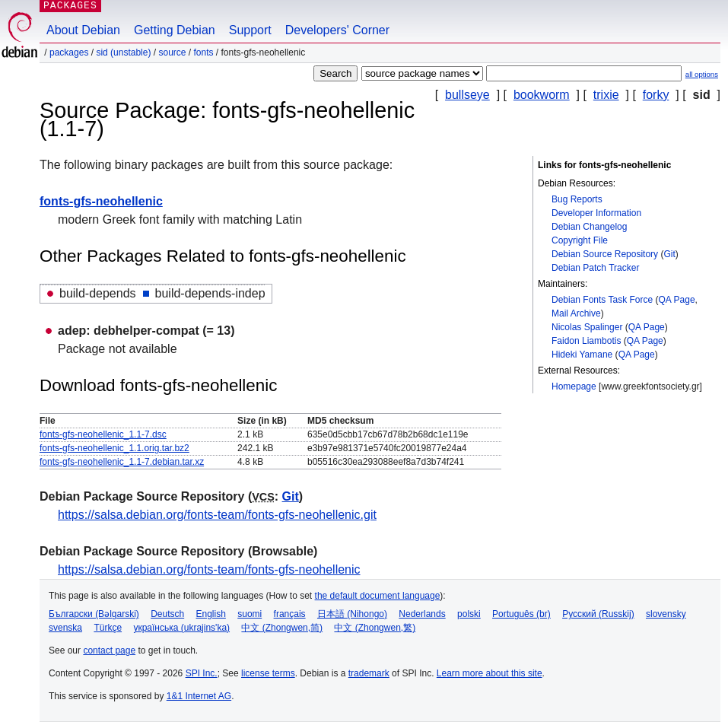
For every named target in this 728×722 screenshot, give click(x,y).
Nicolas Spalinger (587, 327)
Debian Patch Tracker (595, 268)
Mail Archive (576, 313)
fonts (204, 52)
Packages (69, 52)
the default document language (378, 596)
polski (469, 614)
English (211, 614)
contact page (109, 650)
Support (250, 30)
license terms (268, 673)
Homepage (574, 386)
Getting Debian (175, 30)
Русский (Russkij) (598, 614)
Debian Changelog (589, 227)
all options (702, 74)
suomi (250, 614)
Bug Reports (577, 199)
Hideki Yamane (582, 355)
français (290, 614)
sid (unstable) (123, 52)
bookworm (542, 95)
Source (172, 52)
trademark (369, 673)
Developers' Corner (337, 30)
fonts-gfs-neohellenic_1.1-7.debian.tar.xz (122, 462)
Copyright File (580, 240)
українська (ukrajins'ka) (181, 628)
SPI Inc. (202, 673)
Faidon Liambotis (586, 341)
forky (656, 95)
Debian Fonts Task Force (602, 300)
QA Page (677, 300)
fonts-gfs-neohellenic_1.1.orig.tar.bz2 (114, 448)
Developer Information (596, 213)
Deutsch (167, 614)
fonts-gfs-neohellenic (101, 201)
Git (669, 254)
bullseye (467, 95)
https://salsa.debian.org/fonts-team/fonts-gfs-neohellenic (209, 569)
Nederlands (422, 614)
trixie (606, 95)
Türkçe (108, 628)
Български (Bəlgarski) (94, 614)
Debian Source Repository (605, 254)
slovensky (666, 614)
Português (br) (521, 614)
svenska (65, 628)
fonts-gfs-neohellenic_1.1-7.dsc (103, 434)
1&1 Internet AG (199, 696)
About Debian (83, 30)
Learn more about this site (490, 673)
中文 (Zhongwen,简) (282, 628)
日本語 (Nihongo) (352, 614)
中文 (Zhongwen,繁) (375, 628)
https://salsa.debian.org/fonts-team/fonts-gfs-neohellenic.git (217, 515)
